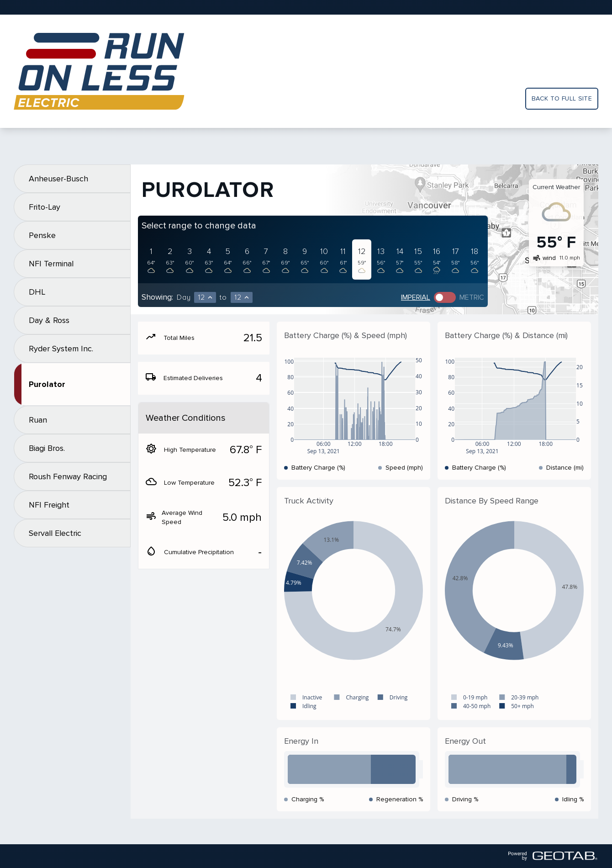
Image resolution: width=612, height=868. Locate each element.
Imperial (416, 297)
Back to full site (562, 98)
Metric (472, 297)
